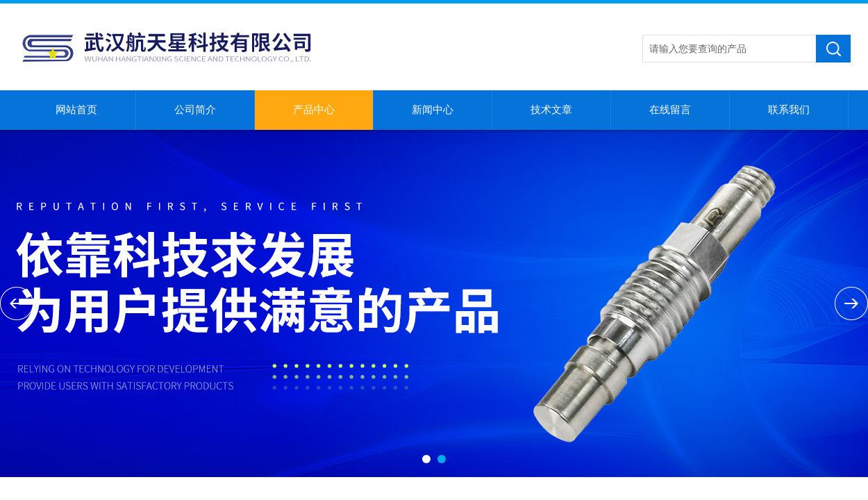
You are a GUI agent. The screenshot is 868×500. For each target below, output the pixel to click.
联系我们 (789, 110)
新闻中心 (433, 110)
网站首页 (76, 110)
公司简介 (195, 110)
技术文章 (551, 110)
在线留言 (670, 110)
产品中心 (314, 110)
